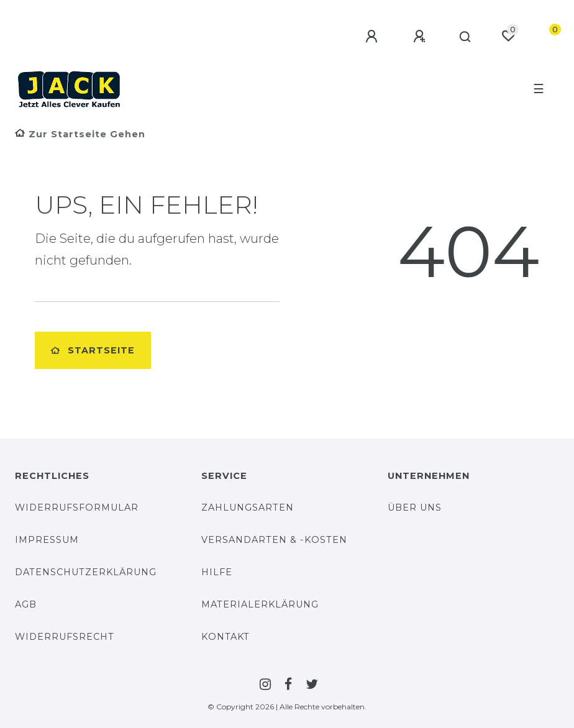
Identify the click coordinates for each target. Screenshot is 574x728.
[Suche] (466, 37)
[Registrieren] (421, 37)
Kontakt (225, 637)
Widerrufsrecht (65, 637)
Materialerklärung (260, 604)
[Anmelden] (373, 37)
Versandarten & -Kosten (274, 540)
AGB (26, 604)
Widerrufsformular (77, 507)
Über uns (415, 507)
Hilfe (217, 572)
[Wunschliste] (508, 36)
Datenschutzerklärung (86, 572)
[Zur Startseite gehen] (80, 134)
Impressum (47, 540)
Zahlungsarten (248, 507)
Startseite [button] (93, 350)
